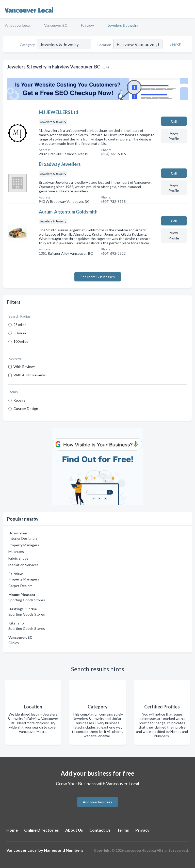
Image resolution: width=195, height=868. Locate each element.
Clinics (14, 643)
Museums (16, 552)
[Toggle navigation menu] (188, 9)
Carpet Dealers (20, 586)
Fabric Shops (18, 558)
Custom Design (26, 409)
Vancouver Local (18, 25)
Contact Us (100, 830)
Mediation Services (23, 565)
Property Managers (24, 545)
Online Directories (42, 830)
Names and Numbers (64, 850)
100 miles (21, 341)
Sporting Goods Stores (27, 600)
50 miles (20, 333)
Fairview (87, 25)
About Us (74, 830)
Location (104, 45)
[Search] (175, 44)
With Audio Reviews (30, 375)
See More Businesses (98, 277)
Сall (174, 121)
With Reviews (25, 367)
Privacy (142, 830)
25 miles (20, 325)
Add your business (97, 802)
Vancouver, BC (56, 25)
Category (27, 45)
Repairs (19, 400)
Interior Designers (23, 538)
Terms (123, 830)
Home (12, 830)
